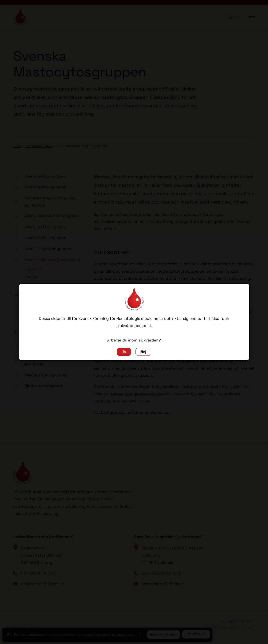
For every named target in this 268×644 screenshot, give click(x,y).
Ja (124, 352)
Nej (143, 352)
